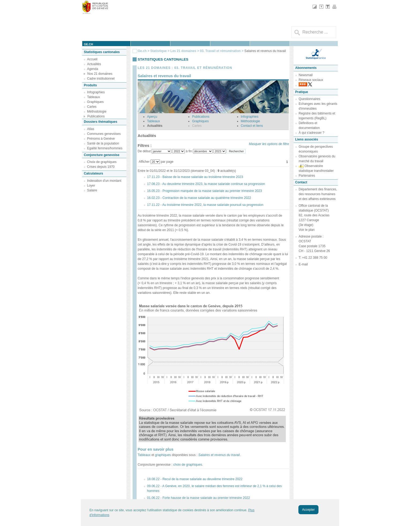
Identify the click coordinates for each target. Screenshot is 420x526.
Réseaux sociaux (311, 80)
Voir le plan (307, 230)
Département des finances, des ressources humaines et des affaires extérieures (318, 194)
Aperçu (152, 117)
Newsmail (306, 75)
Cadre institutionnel (101, 79)
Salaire (92, 190)
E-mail (303, 264)
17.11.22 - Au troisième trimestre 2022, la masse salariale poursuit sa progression (205, 205)
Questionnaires (310, 99)
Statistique (158, 51)
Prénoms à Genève (101, 139)
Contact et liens (252, 126)
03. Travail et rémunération (221, 51)
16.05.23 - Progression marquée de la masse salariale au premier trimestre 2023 (205, 191)
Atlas (91, 129)
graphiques (163, 455)
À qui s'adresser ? (312, 133)
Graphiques (95, 102)
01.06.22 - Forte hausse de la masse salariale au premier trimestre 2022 (198, 498)
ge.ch (88, 44)
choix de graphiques (188, 465)
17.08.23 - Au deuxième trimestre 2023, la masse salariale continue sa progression (206, 184)
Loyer (91, 186)
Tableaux (93, 97)
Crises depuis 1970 (101, 167)
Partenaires (307, 176)
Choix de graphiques (102, 162)
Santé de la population (103, 143)
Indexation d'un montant (104, 181)
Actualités (94, 64)
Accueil (92, 59)
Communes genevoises (104, 134)
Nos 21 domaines (100, 74)
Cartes (92, 107)
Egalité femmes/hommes (105, 148)
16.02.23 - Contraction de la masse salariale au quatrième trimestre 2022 (199, 198)
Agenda (93, 69)
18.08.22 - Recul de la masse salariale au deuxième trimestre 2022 (195, 479)
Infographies (96, 92)
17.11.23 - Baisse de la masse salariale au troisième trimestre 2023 (195, 177)
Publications (96, 116)
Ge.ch (142, 51)
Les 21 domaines (183, 51)
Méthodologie (97, 112)
